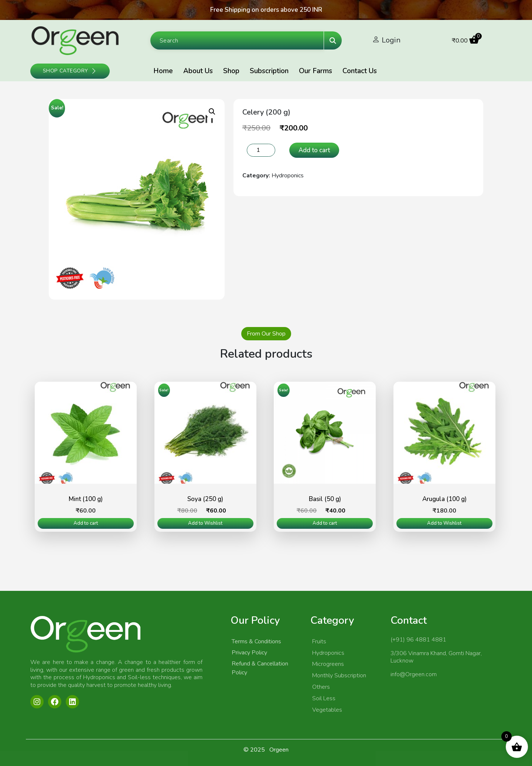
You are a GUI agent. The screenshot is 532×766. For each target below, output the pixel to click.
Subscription (269, 71)
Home (163, 71)
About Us (198, 71)
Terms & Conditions (256, 641)
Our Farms (316, 71)
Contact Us (360, 71)
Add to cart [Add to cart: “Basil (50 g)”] (325, 523)
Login (391, 40)
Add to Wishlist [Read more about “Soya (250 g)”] (205, 523)
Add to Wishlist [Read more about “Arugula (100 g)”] (444, 523)
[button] (212, 112)
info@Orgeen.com (414, 674)
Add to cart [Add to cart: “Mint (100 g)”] (86, 523)
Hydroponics (288, 176)
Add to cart (314, 150)
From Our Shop (266, 334)
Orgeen (279, 750)
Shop (231, 71)
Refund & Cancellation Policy (260, 668)
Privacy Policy (249, 653)
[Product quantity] (261, 150)
